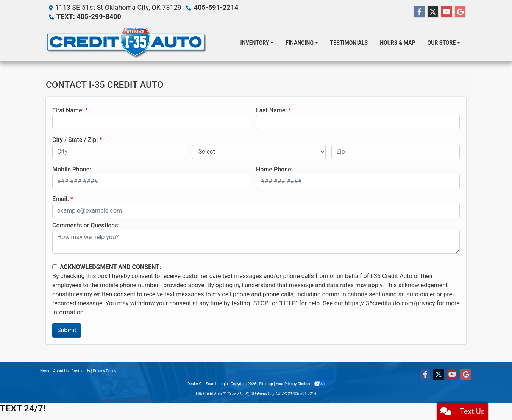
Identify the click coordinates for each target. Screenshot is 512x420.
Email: (61, 199)
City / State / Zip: (75, 140)
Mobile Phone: (72, 169)
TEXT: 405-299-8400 (89, 16)
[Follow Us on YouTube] (446, 12)
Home (45, 371)
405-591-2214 (216, 7)
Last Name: (272, 110)
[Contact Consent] (55, 267)
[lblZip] (396, 152)
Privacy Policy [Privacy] (105, 371)
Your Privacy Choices (300, 384)
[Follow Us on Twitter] (433, 12)
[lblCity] (119, 152)
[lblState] (259, 152)
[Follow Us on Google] (460, 12)
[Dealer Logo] (126, 43)
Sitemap (266, 384)
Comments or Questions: (86, 225)
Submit (67, 330)
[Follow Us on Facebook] (419, 12)
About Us (61, 371)
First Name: (68, 110)
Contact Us (81, 371)
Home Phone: (274, 169)
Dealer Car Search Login (208, 384)
